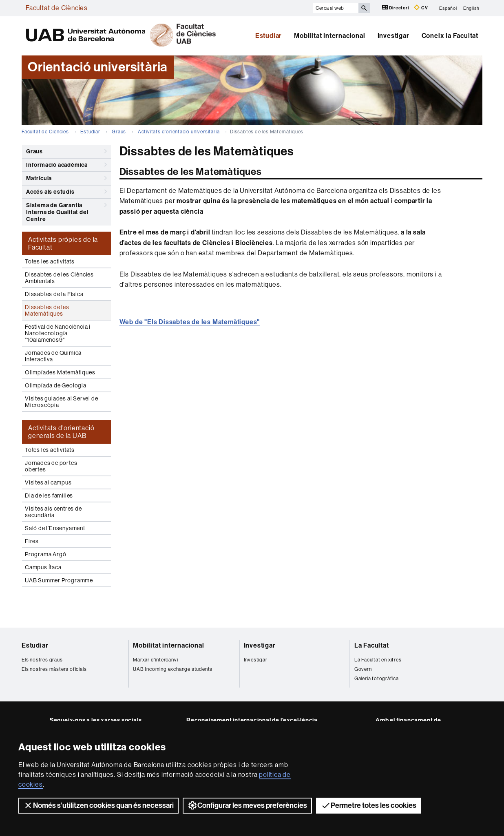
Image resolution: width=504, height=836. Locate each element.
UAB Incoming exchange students (173, 669)
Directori (396, 8)
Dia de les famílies (49, 495)
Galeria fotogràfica (377, 679)
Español (448, 8)
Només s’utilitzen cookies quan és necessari (98, 805)
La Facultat (372, 645)
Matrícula (66, 178)
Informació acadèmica (66, 165)
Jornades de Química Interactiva (53, 356)
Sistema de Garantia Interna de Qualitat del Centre (66, 211)
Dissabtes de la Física (54, 294)
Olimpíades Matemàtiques (60, 372)
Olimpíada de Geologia (56, 385)
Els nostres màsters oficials (54, 669)
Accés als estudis (66, 192)
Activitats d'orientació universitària (179, 132)
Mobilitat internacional (168, 645)
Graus (119, 132)
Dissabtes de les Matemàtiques (47, 310)
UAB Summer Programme (59, 580)
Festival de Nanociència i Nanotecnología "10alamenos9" (58, 333)
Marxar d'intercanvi (155, 660)
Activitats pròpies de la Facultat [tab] (63, 243)
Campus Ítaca (43, 567)
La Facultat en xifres (378, 660)
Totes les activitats (50, 261)
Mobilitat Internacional (329, 36)
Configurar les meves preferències (247, 805)
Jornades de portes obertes (51, 466)
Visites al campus (48, 482)
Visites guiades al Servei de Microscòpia (61, 402)
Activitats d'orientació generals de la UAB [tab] (61, 432)
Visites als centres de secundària (53, 512)
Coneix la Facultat (450, 36)
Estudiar (269, 36)
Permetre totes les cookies (369, 805)
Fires (32, 541)
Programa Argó (45, 554)
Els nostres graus (42, 660)
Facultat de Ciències (57, 8)
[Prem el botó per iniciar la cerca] (364, 8)
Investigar (393, 36)
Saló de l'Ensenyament (55, 528)
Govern (363, 669)
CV (421, 8)
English (471, 8)
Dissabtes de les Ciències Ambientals (59, 278)
